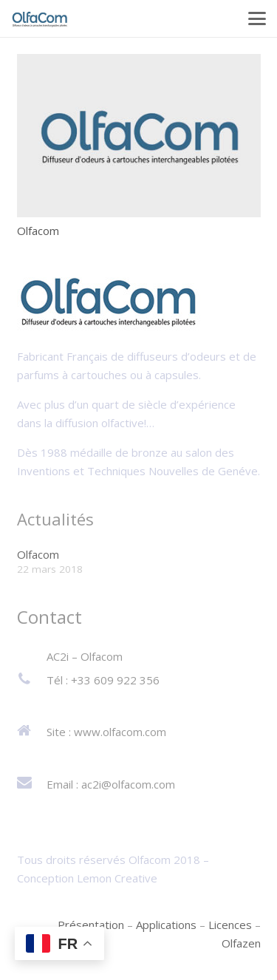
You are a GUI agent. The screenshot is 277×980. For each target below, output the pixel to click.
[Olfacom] (139, 136)
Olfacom (38, 230)
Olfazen (241, 943)
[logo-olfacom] (40, 19)
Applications (166, 925)
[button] (257, 18)
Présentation (91, 925)
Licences (230, 925)
